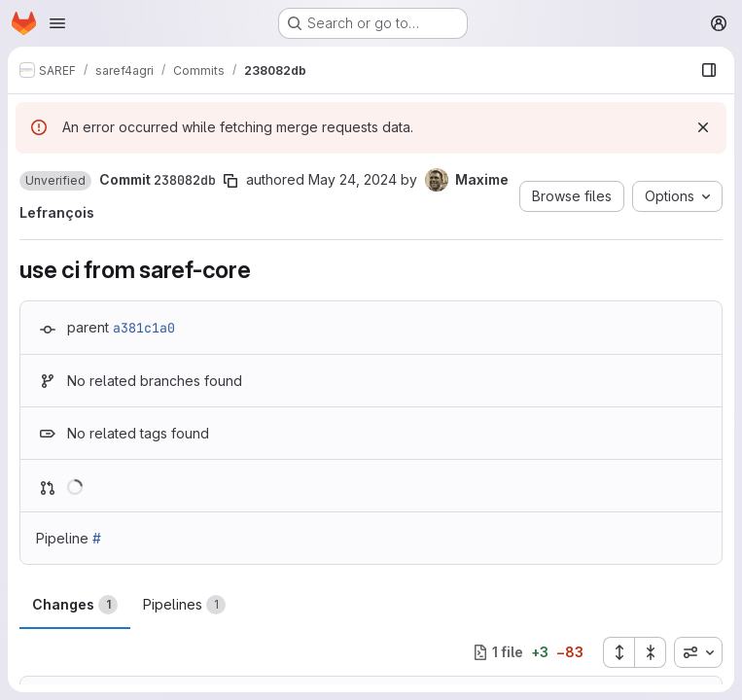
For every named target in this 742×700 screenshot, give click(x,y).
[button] (55, 181)
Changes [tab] (75, 605)
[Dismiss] (703, 127)
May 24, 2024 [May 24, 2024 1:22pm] (353, 179)
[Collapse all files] (651, 652)
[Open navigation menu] (57, 23)
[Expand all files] (618, 652)
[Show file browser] (709, 70)
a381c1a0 (144, 328)
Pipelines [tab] (184, 605)
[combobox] (698, 652)
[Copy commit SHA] (230, 181)
